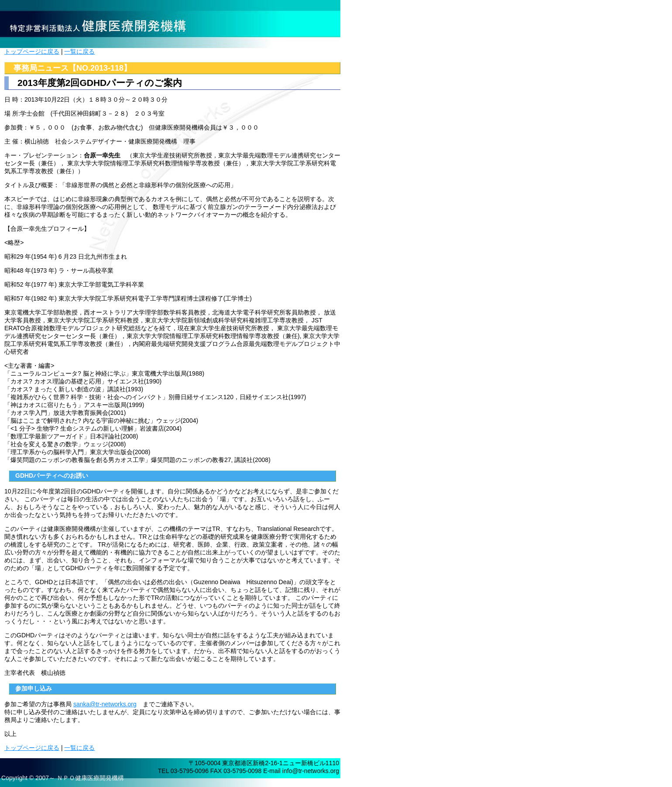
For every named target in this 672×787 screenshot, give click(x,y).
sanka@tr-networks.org (105, 704)
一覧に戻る (79, 51)
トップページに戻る (32, 51)
